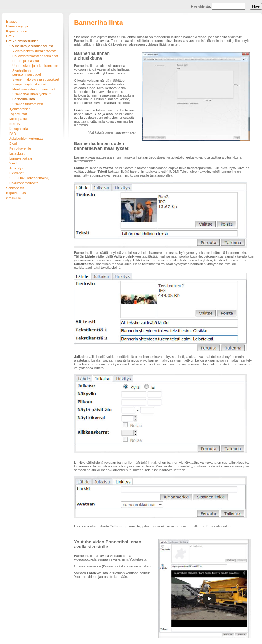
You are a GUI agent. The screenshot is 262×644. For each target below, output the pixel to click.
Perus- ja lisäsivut (26, 61)
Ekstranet (16, 173)
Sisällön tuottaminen (28, 104)
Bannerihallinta (24, 99)
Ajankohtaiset (19, 109)
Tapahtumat (18, 114)
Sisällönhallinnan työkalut (31, 94)
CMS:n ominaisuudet (22, 41)
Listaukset (17, 153)
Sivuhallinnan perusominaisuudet (27, 73)
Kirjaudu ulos (16, 193)
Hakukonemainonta (24, 183)
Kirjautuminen (16, 31)
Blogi (13, 143)
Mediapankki (19, 119)
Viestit (14, 163)
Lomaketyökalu (21, 158)
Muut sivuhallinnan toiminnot (34, 89)
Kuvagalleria (19, 129)
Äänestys (16, 168)
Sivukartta (14, 198)
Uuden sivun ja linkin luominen (35, 66)
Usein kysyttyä (17, 26)
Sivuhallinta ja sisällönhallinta (31, 46)
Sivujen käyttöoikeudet (29, 84)
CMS (10, 36)
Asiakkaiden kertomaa (26, 139)
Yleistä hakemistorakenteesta (35, 51)
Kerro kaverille (20, 148)
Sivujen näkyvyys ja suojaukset (36, 79)
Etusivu (12, 21)
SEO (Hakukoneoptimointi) (29, 178)
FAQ (13, 134)
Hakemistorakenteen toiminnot (35, 56)
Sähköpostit (15, 188)
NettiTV (15, 124)
